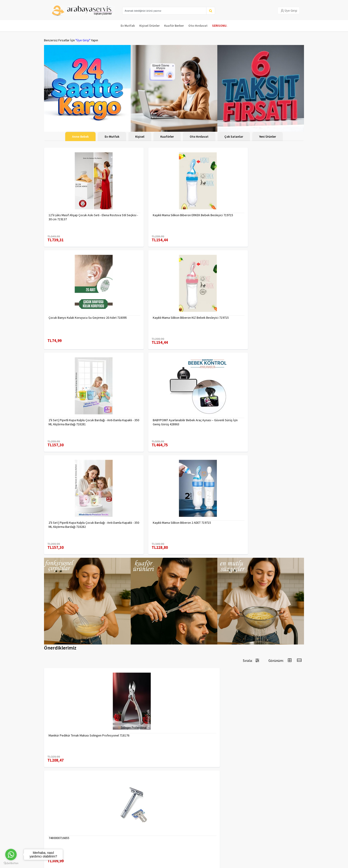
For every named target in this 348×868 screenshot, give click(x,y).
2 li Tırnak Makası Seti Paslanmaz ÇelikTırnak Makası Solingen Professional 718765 (70, 617)
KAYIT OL (297, 819)
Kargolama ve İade (57, 823)
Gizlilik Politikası (99, 823)
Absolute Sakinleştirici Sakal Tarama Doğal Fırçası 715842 (139, 715)
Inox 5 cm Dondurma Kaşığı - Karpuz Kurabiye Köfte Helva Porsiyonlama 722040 (205, 715)
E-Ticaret (275, 863)
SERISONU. (220, 26)
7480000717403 (257, 517)
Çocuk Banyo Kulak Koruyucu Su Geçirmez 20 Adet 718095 (202, 213)
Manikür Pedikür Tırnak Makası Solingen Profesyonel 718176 (69, 519)
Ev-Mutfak (112, 137)
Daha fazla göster (174, 768)
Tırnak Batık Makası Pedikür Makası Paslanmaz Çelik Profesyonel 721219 (206, 617)
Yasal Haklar (96, 829)
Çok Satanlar (234, 137)
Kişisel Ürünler (149, 26)
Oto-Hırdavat (198, 26)
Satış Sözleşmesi (100, 835)
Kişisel (140, 137)
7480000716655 (125, 517)
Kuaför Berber (174, 26)
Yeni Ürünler (267, 137)
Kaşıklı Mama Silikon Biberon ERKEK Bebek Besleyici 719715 (138, 213)
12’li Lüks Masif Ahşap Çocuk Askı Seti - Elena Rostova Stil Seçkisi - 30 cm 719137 (75, 213)
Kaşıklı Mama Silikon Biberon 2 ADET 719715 (271, 310)
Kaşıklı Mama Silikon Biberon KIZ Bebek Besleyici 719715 (269, 213)
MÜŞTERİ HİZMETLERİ (58, 835)
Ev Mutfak (128, 26)
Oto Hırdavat (199, 137)
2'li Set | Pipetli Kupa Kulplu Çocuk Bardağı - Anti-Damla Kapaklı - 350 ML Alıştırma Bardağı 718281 (73, 310)
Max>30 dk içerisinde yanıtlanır (263, 848)
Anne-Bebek (80, 137)
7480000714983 (59, 713)
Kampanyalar (53, 829)
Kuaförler (167, 137)
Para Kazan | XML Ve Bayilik (62, 817)
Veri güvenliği (97, 817)
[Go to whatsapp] (11, 855)
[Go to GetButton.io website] (11, 863)
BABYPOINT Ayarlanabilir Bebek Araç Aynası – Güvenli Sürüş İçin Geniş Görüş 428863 (141, 310)
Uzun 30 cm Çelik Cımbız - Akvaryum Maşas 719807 (139, 617)
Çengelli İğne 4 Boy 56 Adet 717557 (271, 615)
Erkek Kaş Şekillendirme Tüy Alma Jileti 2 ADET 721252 (207, 519)
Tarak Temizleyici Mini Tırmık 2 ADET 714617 (271, 715)
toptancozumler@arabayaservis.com (263, 841)
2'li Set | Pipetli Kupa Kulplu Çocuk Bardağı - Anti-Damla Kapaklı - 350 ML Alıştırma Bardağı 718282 (205, 310)
